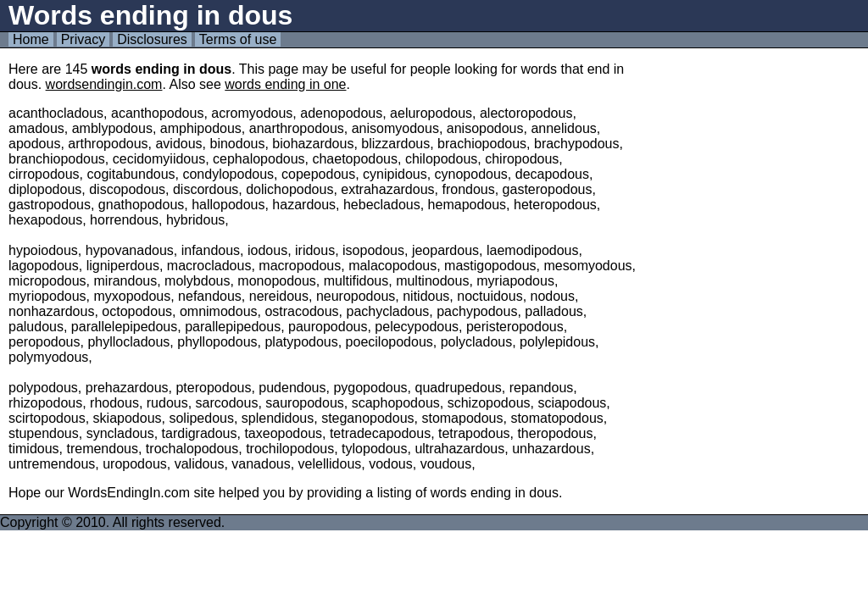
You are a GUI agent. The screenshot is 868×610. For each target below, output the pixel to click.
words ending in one (285, 84)
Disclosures (152, 39)
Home (31, 39)
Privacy (83, 39)
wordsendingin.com (104, 84)
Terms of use (238, 39)
